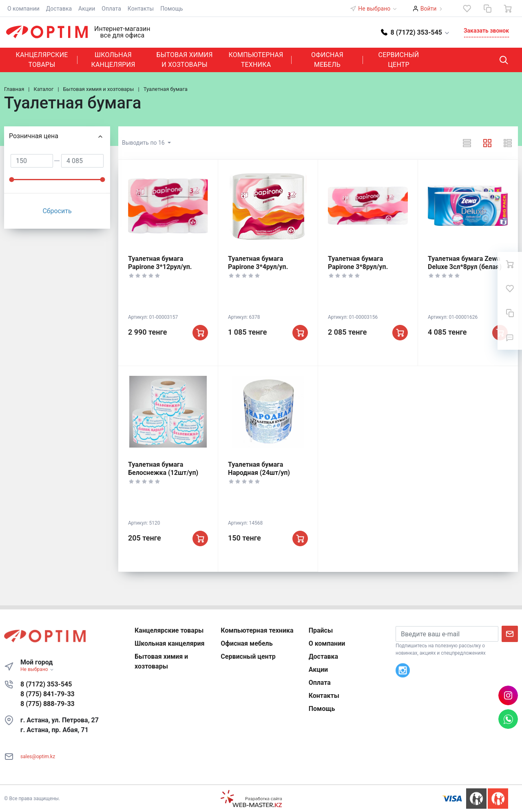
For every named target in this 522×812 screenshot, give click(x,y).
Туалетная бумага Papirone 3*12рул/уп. (160, 263)
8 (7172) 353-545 (46, 684)
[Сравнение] (487, 9)
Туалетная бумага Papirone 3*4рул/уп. (258, 263)
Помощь (172, 9)
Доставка (59, 9)
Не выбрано (378, 9)
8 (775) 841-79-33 (48, 694)
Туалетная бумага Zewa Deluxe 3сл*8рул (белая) (465, 263)
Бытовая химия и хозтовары (184, 60)
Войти (429, 9)
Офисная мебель (327, 60)
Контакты (141, 9)
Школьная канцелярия (113, 60)
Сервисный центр (399, 60)
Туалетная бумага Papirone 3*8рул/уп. (358, 263)
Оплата (111, 9)
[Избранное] (467, 9)
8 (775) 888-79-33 (48, 704)
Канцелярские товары (42, 60)
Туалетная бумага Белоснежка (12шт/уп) (163, 469)
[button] (416, 32)
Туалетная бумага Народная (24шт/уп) (259, 469)
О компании (23, 9)
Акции (87, 9)
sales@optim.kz (38, 757)
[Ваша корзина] (508, 9)
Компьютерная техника (256, 60)
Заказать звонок (486, 31)
